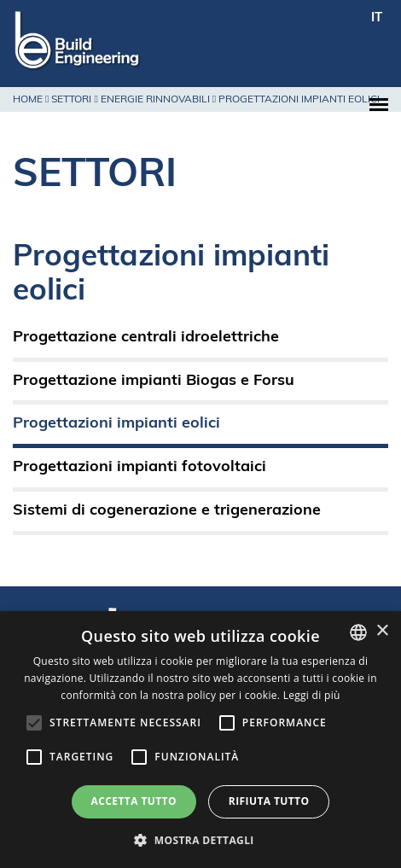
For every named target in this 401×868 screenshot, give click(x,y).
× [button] (382, 631)
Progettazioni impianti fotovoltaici (139, 467)
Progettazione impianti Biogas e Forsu (154, 381)
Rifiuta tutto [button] (269, 801)
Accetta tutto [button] (134, 801)
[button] (200, 839)
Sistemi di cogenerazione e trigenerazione (167, 511)
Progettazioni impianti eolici (116, 424)
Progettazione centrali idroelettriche (146, 338)
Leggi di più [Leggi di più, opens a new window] (312, 695)
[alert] (200, 740)
